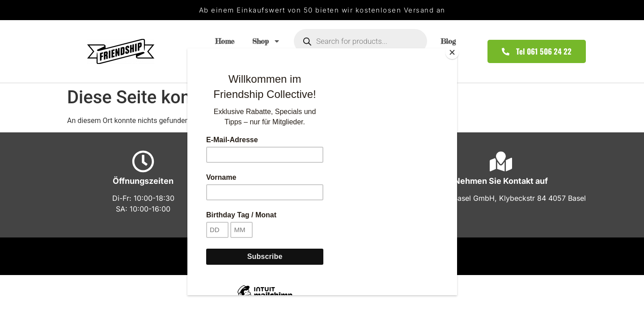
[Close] (455, 51)
